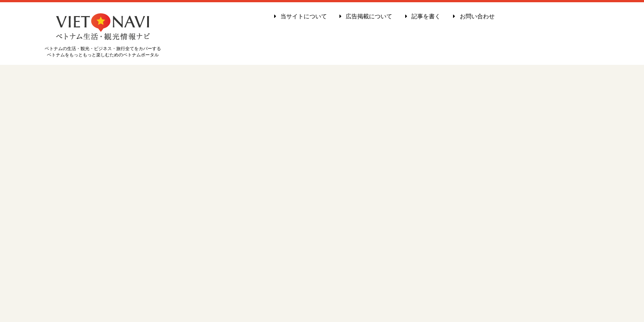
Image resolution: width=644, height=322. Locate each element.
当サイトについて (301, 16)
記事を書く (423, 16)
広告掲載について (366, 16)
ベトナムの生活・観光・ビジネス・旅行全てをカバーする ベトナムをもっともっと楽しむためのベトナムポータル (103, 49)
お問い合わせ (474, 16)
